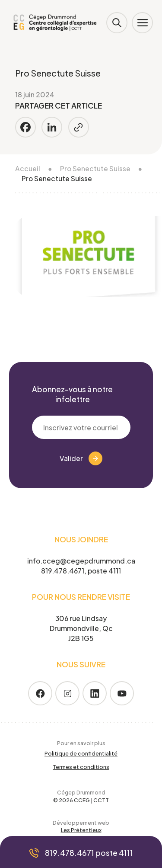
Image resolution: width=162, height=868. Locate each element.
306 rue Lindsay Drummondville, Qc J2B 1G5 (81, 628)
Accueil (28, 168)
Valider (81, 458)
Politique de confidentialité (81, 753)
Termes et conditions (81, 767)
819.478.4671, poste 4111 (81, 571)
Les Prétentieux (81, 830)
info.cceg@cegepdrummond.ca (81, 561)
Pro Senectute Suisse (95, 168)
